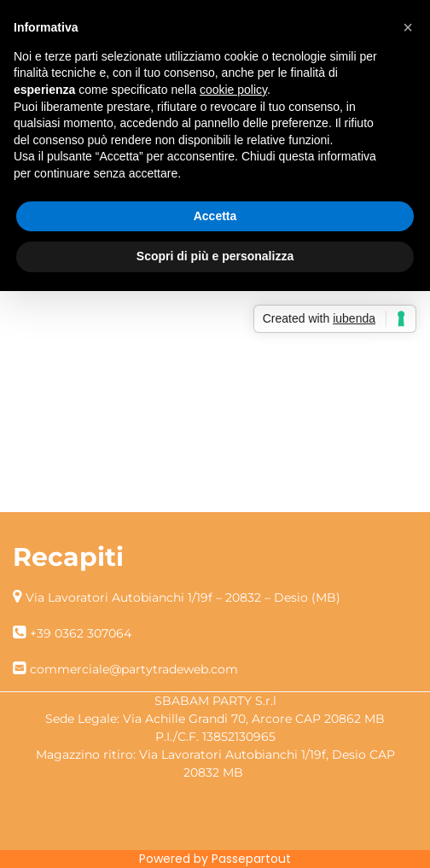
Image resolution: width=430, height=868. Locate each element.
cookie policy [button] (233, 90)
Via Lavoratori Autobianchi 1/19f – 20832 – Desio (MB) (183, 597)
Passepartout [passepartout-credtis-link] (251, 859)
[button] (408, 27)
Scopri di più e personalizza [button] (215, 256)
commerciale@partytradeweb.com (134, 669)
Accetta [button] (215, 216)
